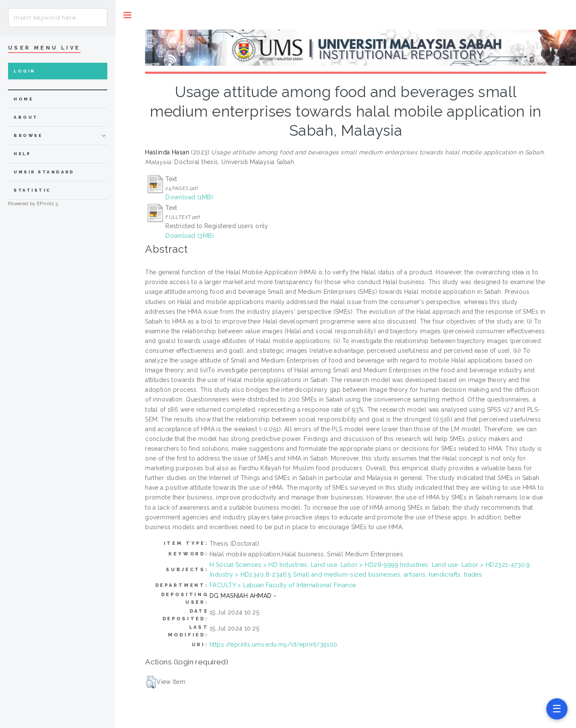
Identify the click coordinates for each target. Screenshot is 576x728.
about (26, 117)
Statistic (32, 190)
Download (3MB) (190, 236)
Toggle (127, 15)
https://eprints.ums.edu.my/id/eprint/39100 (274, 644)
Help (22, 154)
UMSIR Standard (44, 172)
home (23, 99)
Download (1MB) (189, 197)
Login (24, 71)
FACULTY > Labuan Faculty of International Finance (283, 585)
